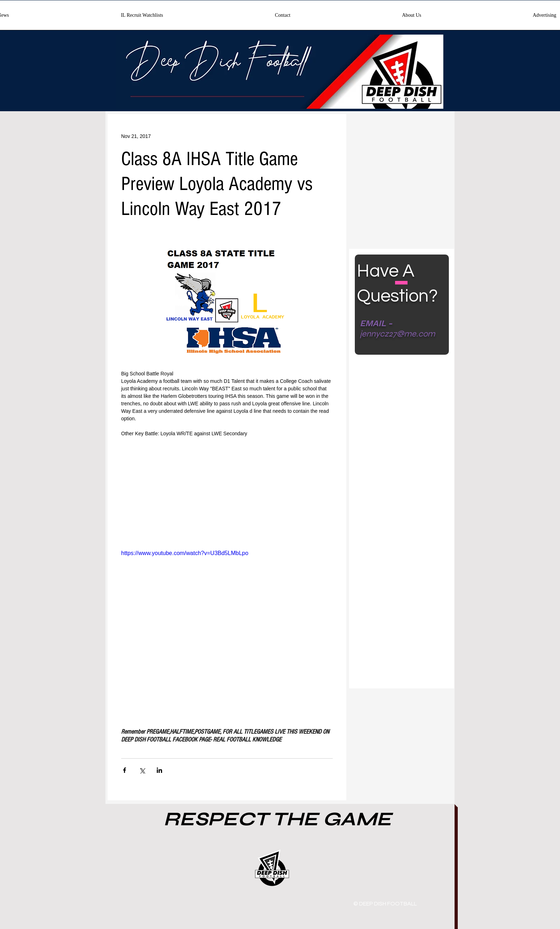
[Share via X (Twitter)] (142, 770)
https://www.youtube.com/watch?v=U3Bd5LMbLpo (185, 553)
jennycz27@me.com (397, 334)
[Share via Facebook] (125, 770)
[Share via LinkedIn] (159, 770)
